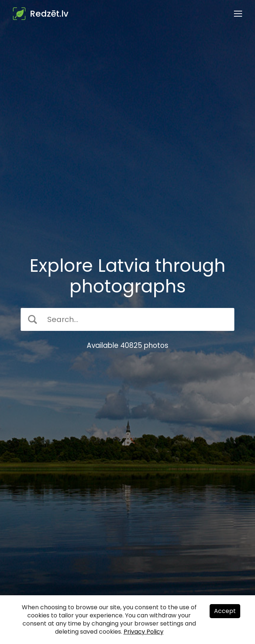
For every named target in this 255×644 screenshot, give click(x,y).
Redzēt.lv (49, 14)
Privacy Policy (144, 632)
